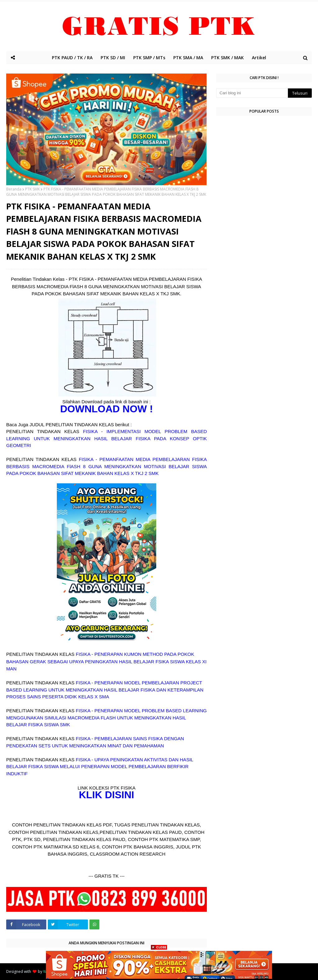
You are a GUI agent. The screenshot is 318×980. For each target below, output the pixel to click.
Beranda (14, 189)
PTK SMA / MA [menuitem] (188, 58)
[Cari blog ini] (252, 93)
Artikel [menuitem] (259, 58)
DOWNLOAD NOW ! (107, 409)
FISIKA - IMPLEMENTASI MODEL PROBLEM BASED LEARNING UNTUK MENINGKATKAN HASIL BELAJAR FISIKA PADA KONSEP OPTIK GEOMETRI (107, 438)
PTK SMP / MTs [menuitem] (149, 58)
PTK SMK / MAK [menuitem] (227, 58)
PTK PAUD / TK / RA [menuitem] (72, 58)
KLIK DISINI (107, 795)
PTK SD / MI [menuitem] (113, 58)
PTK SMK (32, 189)
